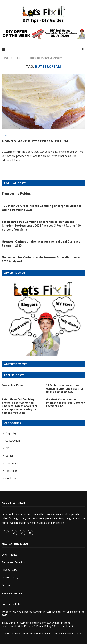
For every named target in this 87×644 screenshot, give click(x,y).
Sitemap (7, 585)
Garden (9, 456)
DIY (7, 448)
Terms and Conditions (14, 562)
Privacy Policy (10, 570)
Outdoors (11, 478)
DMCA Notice (10, 555)
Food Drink (12, 463)
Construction (13, 441)
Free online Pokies (16, 193)
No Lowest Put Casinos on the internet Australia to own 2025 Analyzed (41, 259)
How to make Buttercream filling (35, 141)
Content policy (10, 577)
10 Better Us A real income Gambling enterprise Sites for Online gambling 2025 (42, 208)
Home (5, 58)
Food (5, 136)
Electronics (11, 471)
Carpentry (11, 433)
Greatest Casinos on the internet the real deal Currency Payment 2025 (41, 243)
